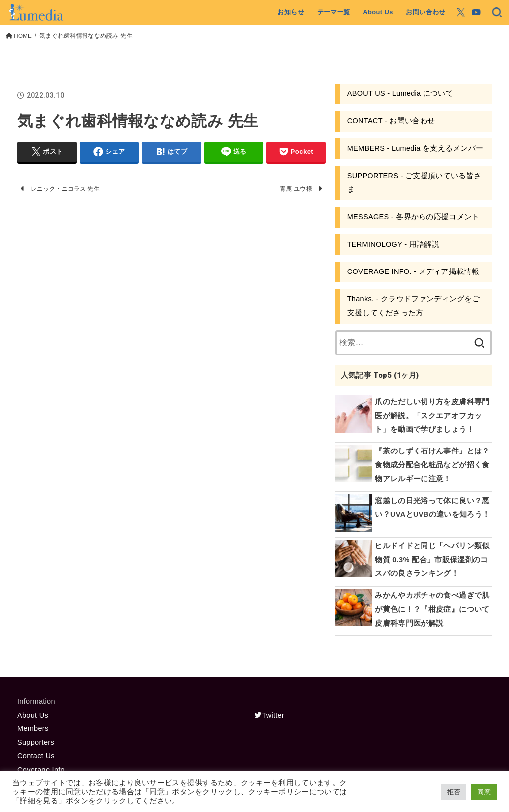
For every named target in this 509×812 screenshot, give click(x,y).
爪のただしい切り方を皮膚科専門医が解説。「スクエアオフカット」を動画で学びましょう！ (432, 415)
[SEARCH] (497, 12)
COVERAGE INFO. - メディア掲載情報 (413, 271)
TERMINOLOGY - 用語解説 (393, 244)
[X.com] (461, 12)
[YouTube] (476, 12)
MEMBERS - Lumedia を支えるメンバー (416, 148)
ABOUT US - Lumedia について (400, 93)
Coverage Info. (42, 770)
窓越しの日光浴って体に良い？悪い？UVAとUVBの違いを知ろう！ (432, 508)
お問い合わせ (425, 12)
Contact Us (36, 756)
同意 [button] (484, 792)
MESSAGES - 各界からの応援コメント (414, 217)
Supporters (36, 742)
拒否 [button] (454, 792)
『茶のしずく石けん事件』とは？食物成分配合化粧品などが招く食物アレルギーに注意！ (432, 465)
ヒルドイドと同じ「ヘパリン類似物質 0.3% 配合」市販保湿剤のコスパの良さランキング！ (432, 560)
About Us (378, 12)
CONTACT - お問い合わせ (391, 121)
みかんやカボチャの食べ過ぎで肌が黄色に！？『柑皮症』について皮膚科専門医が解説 (432, 609)
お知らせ (291, 12)
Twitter (269, 715)
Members (33, 728)
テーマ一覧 (334, 12)
